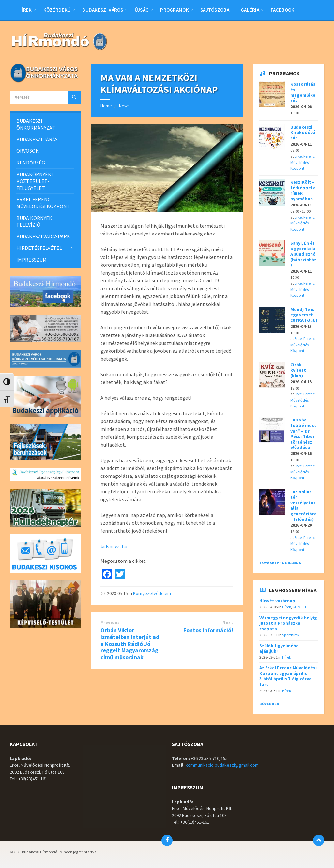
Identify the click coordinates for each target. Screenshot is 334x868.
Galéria (250, 10)
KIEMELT (300, 607)
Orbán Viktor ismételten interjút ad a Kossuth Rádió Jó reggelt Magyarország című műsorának (130, 644)
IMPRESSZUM (31, 260)
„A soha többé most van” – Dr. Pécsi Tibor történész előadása (303, 434)
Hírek (25, 10)
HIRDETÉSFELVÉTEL (39, 248)
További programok (280, 563)
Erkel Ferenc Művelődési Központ (303, 162)
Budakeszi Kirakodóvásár (303, 133)
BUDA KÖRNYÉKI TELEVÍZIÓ (35, 221)
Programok (175, 10)
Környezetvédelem (152, 593)
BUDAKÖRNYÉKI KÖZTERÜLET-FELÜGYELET (35, 181)
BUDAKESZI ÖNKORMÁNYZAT (36, 124)
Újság (142, 10)
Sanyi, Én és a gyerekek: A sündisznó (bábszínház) (303, 254)
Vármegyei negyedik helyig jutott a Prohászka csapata (288, 623)
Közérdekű (57, 10)
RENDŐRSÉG (31, 163)
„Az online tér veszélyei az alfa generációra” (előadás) (304, 505)
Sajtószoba (215, 10)
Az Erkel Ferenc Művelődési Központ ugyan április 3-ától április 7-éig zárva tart (288, 676)
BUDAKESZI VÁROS (103, 10)
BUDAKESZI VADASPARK (43, 236)
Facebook (282, 10)
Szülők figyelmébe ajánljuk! (279, 648)
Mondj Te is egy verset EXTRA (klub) (304, 315)
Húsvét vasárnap (277, 601)
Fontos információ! (208, 630)
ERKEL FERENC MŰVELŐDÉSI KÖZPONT (43, 203)
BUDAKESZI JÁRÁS (37, 139)
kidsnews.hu (114, 546)
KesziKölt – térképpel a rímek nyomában (303, 190)
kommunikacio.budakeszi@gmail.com (222, 765)
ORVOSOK (28, 151)
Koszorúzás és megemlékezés (303, 92)
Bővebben (269, 704)
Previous (110, 623)
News (124, 106)
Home (106, 106)
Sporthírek (291, 635)
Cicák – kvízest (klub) (298, 370)
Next (228, 623)
